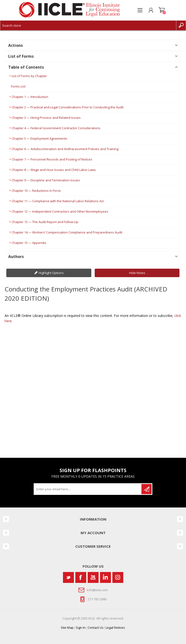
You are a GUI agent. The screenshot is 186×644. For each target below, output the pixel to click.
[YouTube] (93, 577)
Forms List (18, 86)
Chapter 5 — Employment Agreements (39, 138)
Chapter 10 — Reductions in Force (36, 191)
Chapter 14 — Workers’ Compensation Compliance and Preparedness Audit (67, 232)
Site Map (67, 628)
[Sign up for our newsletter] (88, 489)
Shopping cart (162, 10)
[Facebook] (81, 577)
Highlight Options (51, 273)
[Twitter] (68, 577)
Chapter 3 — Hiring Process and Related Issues (46, 118)
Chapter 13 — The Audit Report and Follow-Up (45, 222)
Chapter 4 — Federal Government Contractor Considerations (56, 128)
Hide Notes (137, 273)
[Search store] (88, 25)
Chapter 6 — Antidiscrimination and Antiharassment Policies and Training (65, 149)
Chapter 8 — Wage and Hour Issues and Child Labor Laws (54, 170)
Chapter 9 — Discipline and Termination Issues (46, 180)
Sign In (81, 628)
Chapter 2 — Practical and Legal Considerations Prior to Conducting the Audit (68, 107)
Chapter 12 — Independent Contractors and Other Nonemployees (60, 211)
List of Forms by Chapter (29, 76)
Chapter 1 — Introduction (30, 97)
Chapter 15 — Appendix (29, 243)
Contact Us (96, 628)
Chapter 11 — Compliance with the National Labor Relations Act (58, 201)
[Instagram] (118, 577)
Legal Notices (115, 628)
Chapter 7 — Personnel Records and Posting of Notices (52, 159)
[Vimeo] (105, 577)
